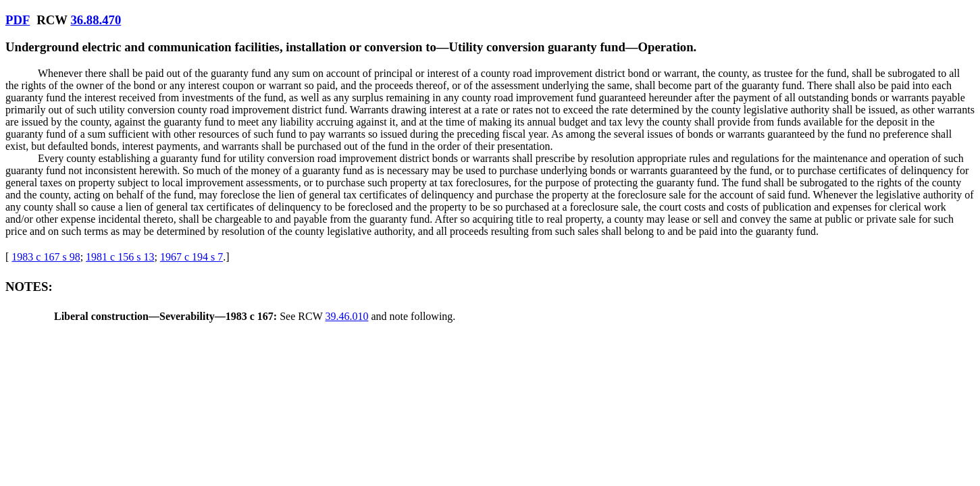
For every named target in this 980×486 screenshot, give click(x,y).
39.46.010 (346, 316)
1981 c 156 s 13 (120, 257)
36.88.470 (96, 20)
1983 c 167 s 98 (46, 257)
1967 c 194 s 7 (191, 257)
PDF (18, 20)
